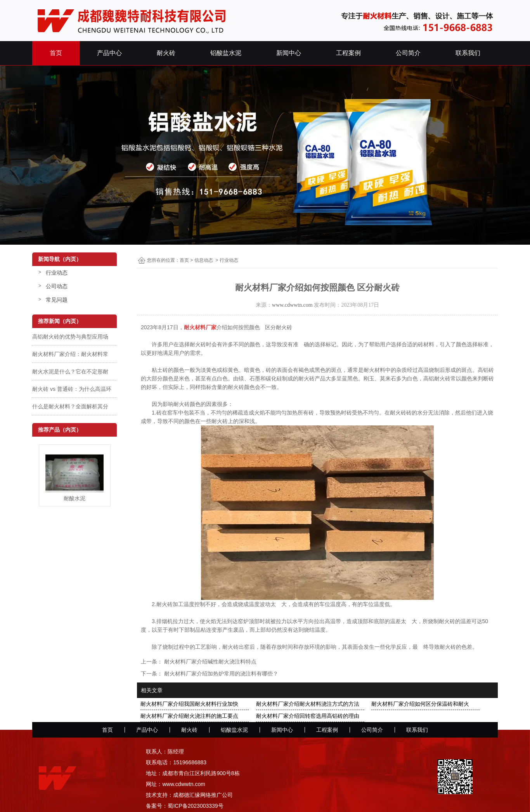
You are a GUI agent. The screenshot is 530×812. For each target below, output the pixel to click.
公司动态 (57, 286)
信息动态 (204, 260)
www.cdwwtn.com (292, 305)
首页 (56, 53)
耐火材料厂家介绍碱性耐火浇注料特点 (210, 662)
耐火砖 (166, 53)
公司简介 (408, 53)
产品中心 (109, 53)
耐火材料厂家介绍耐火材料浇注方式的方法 (308, 704)
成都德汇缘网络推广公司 (203, 795)
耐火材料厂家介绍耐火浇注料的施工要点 (189, 716)
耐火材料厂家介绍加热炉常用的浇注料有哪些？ (220, 674)
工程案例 (348, 53)
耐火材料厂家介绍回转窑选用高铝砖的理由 (308, 716)
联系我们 (468, 53)
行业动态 (57, 273)
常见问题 (57, 300)
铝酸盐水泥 (226, 53)
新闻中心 (289, 53)
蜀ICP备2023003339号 (195, 806)
